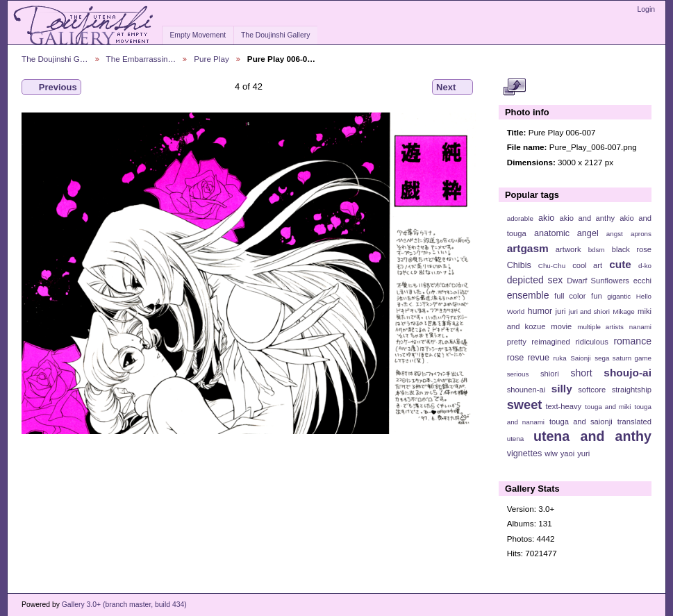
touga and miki (608, 407)
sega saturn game (623, 358)
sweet (525, 405)
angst (615, 234)
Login (646, 9)
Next (452, 88)
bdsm (597, 250)
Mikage (624, 311)
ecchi (642, 281)
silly (562, 389)
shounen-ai (526, 390)
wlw (551, 453)
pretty (517, 342)
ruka (560, 358)
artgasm (528, 248)
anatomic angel (566, 233)
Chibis (519, 265)
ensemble (528, 295)
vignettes (525, 453)
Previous (51, 88)
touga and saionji (581, 422)
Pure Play (211, 59)
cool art (587, 265)
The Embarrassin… (141, 59)
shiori (550, 374)
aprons (641, 234)
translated (634, 422)
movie (561, 326)
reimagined (551, 342)
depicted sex (535, 280)
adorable (520, 218)
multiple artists (600, 327)
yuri (583, 453)
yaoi (568, 453)
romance (632, 341)
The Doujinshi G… (55, 59)
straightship (632, 390)
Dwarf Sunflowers (598, 281)
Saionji (580, 358)
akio (546, 218)
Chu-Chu (552, 266)
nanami (640, 327)
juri (561, 311)
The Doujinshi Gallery (275, 35)
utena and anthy (592, 436)
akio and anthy (587, 218)
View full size (514, 88)
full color (570, 296)
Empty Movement (198, 35)
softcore (592, 390)
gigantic (619, 296)
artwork (568, 249)
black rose (632, 249)
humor (540, 311)
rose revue (528, 358)
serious (518, 374)
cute (620, 264)
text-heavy (563, 406)
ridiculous (591, 342)
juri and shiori (589, 311)
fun (597, 296)
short (581, 373)
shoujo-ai (628, 373)
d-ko (645, 266)
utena (516, 439)
